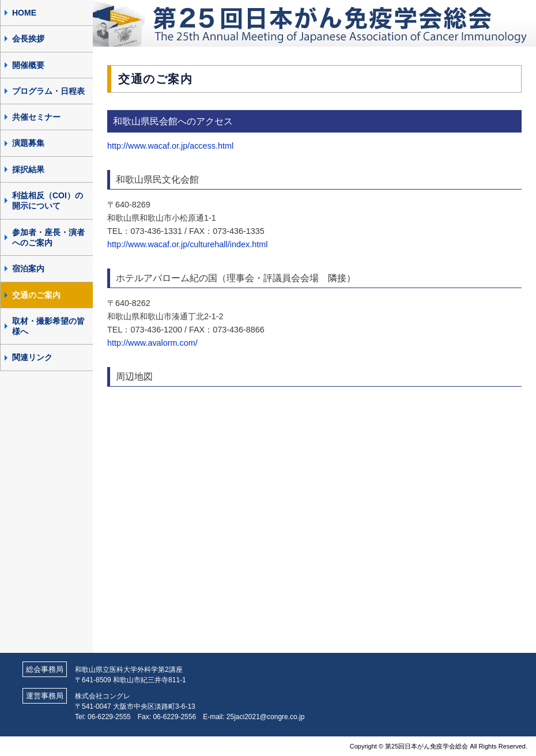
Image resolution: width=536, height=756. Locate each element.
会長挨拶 (28, 39)
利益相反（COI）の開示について (48, 201)
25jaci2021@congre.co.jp (266, 717)
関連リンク (32, 357)
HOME (24, 13)
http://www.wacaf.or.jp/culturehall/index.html (187, 244)
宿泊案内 (28, 269)
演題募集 (28, 143)
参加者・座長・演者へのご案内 (48, 237)
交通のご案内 (36, 295)
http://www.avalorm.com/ (152, 343)
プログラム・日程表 (48, 91)
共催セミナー (36, 117)
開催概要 (28, 65)
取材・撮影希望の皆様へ (48, 326)
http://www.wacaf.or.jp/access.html (170, 146)
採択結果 (28, 169)
